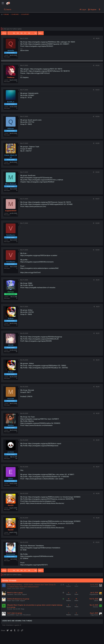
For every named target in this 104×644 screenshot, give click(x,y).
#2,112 (98, 333)
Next (40, 33)
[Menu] (3, 3)
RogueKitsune (94, 594)
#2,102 (98, 65)
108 (29, 33)
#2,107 (97, 199)
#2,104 (97, 116)
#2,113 (98, 360)
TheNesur (11, 77)
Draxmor (10, 609)
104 (14, 33)
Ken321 (11, 505)
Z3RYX (96, 601)
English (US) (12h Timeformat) (11, 637)
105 (18, 33)
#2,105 (98, 143)
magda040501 (11, 211)
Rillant (9, 601)
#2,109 (97, 250)
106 (21, 33)
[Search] (8, 9)
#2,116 (98, 440)
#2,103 (97, 90)
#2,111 (98, 307)
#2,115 (98, 413)
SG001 (9, 589)
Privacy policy (51, 637)
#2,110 (98, 280)
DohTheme (84, 641)
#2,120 (98, 542)
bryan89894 (11, 615)
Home (65, 637)
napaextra (10, 594)
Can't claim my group (15, 613)
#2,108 (97, 223)
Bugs (23, 609)
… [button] (11, 33)
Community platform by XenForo (86, 640)
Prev (5, 33)
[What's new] (99, 9)
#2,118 (98, 493)
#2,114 (98, 387)
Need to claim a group (15, 593)
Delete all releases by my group (18, 599)
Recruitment (27, 615)
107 (25, 33)
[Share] (94, 39)
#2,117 (98, 467)
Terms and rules (39, 637)
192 (35, 33)
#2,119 (98, 518)
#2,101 (98, 38)
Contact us (28, 637)
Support (22, 589)
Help (59, 637)
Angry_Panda (94, 615)
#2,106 (97, 172)
